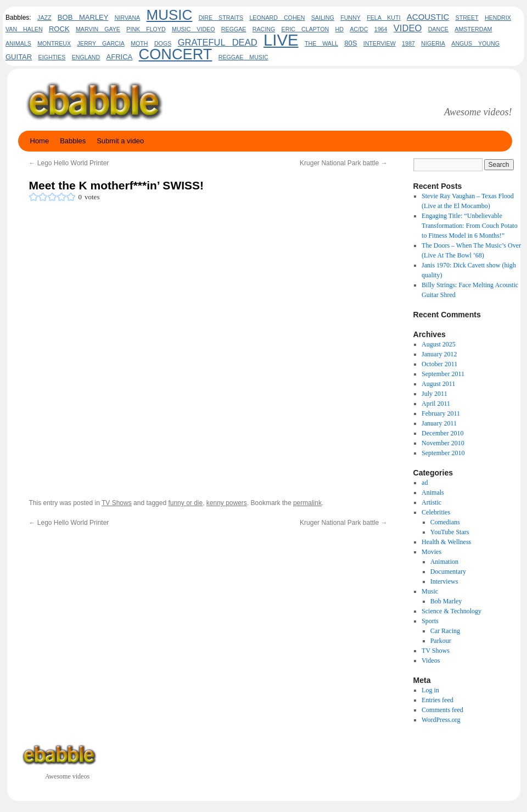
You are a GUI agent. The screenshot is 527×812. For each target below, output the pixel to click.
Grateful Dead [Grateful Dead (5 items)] (218, 43)
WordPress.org (441, 720)
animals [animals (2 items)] (18, 43)
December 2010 (442, 433)
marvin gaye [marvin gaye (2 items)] (98, 29)
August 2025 (439, 344)
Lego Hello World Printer (69, 163)
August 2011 (438, 384)
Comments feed (442, 710)
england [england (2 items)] (86, 57)
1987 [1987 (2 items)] (408, 43)
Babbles (73, 141)
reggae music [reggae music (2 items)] (243, 57)
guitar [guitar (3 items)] (19, 57)
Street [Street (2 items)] (467, 18)
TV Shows (117, 503)
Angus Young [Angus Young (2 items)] (475, 43)
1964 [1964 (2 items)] (381, 29)
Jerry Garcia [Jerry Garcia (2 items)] (100, 43)
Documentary (448, 572)
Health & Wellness (446, 542)
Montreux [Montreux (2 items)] (54, 43)
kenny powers (227, 503)
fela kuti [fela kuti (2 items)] (383, 18)
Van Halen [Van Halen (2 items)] (24, 29)
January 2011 (439, 423)
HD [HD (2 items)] (340, 29)
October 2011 (439, 364)
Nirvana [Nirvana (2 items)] (127, 18)
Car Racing (445, 631)
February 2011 (441, 413)
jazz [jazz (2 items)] (44, 18)
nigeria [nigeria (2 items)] (433, 43)
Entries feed (438, 700)
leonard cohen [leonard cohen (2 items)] (277, 18)
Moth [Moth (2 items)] (139, 43)
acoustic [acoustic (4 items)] (428, 17)
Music (430, 591)
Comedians (445, 522)
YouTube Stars (450, 532)
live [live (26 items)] (281, 40)
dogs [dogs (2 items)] (163, 43)
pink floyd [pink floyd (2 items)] (146, 29)
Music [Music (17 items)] (170, 15)
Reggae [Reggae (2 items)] (234, 29)
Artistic (431, 502)
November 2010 (443, 443)
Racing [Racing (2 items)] (264, 29)
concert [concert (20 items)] (176, 54)
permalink (307, 503)
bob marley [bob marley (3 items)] (83, 17)
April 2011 (436, 404)
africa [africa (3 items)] (120, 57)
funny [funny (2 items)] (351, 18)
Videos (431, 660)
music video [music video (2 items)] (193, 29)
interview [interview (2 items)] (380, 43)
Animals (433, 492)
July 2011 (435, 394)
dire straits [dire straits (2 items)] (221, 18)
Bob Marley (446, 601)
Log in (430, 690)
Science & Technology (452, 611)
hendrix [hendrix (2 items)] (498, 18)
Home (40, 141)
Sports (430, 621)
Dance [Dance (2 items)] (438, 29)
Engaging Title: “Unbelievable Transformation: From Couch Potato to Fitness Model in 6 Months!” (470, 226)
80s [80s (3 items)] (351, 43)
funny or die (185, 503)
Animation (444, 562)
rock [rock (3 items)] (59, 29)
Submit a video (120, 141)
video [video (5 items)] (408, 28)
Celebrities (436, 512)
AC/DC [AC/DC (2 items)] (359, 29)
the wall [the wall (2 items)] (321, 43)
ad (425, 483)
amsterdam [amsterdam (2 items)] (473, 29)
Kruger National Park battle (343, 163)
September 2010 (443, 453)
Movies (431, 552)
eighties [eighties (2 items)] (52, 57)
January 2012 (439, 354)
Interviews (444, 581)
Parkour (441, 641)
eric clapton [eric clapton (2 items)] (305, 29)
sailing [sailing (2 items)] (323, 18)
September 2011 (443, 374)
